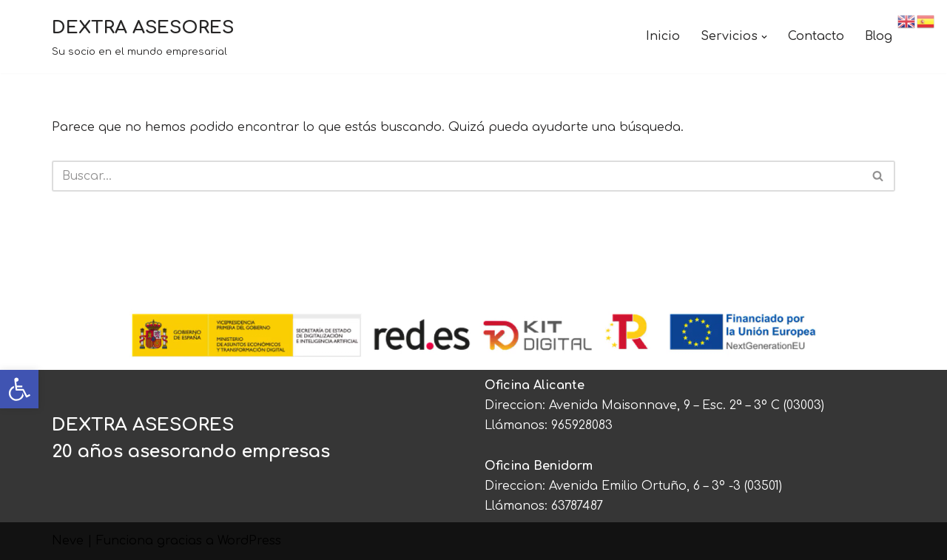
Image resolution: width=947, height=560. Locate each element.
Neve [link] (68, 541)
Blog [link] (879, 36)
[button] (764, 37)
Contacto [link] (816, 36)
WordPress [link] (249, 541)
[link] (19, 389)
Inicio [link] (663, 36)
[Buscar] (457, 176)
